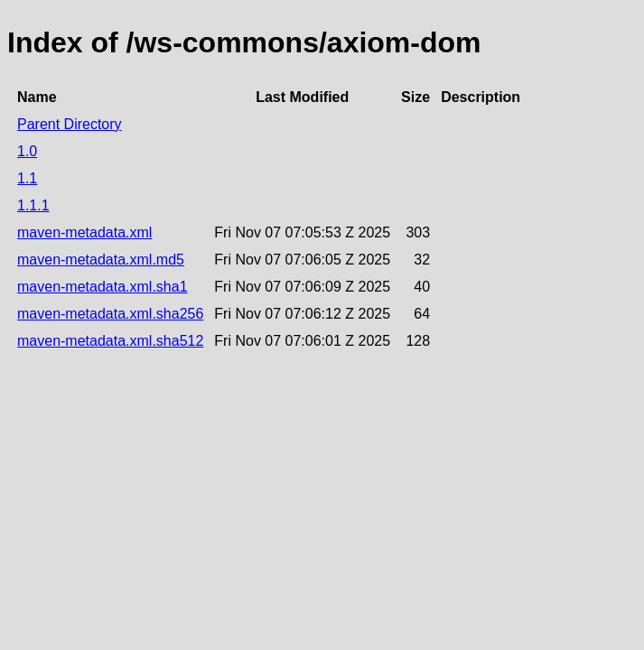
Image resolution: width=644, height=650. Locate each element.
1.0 (27, 151)
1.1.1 (33, 205)
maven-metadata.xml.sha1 (103, 287)
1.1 (27, 178)
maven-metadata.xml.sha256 (110, 314)
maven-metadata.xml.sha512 (110, 341)
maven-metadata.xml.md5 (101, 260)
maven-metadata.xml (84, 232)
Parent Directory (70, 124)
